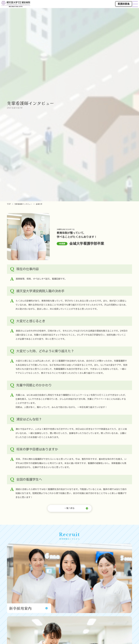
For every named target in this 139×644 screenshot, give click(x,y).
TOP (9, 204)
